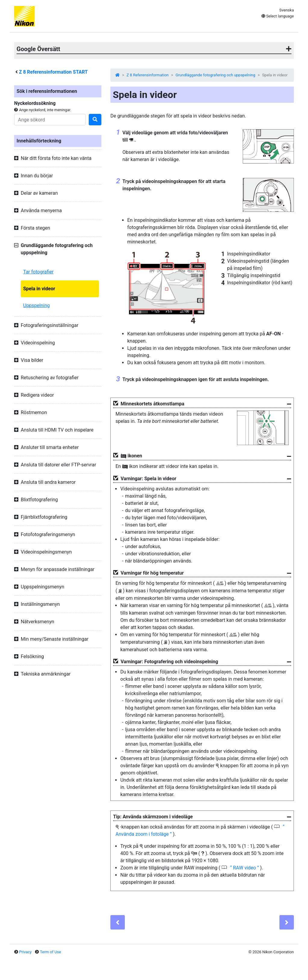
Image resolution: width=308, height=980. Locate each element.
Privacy (25, 952)
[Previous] (118, 922)
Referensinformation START (53, 72)
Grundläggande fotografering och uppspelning (216, 75)
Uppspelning (37, 305)
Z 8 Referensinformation (148, 75)
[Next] (287, 922)
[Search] (50, 120)
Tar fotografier (38, 272)
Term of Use (51, 952)
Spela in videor (39, 289)
